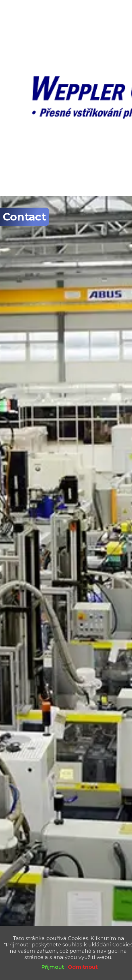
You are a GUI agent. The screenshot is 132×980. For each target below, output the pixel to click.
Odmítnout (83, 967)
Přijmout (53, 967)
